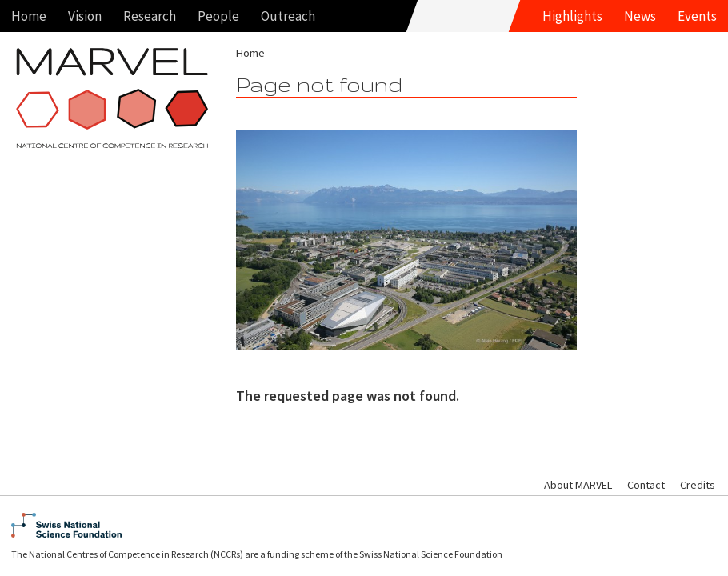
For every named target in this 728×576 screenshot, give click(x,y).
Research (150, 16)
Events (697, 16)
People (218, 16)
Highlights (572, 16)
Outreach (288, 16)
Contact (646, 485)
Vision (85, 16)
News (640, 16)
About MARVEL (578, 485)
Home (29, 16)
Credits (698, 485)
